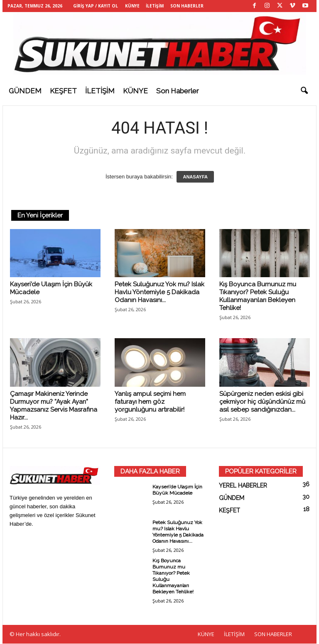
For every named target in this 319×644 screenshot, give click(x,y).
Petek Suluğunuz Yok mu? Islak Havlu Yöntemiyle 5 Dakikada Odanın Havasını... (159, 293)
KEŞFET (63, 91)
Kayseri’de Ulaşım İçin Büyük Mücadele (177, 490)
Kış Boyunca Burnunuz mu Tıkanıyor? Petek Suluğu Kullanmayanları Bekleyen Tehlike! (258, 296)
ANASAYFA (195, 177)
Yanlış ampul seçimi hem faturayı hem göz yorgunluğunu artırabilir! (150, 402)
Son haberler (178, 91)
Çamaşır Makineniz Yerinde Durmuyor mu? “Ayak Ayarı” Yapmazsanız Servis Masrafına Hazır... (54, 406)
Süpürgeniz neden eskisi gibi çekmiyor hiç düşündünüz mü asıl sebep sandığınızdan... (262, 402)
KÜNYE (132, 6)
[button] (304, 91)
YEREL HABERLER (243, 486)
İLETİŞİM (155, 6)
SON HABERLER (187, 6)
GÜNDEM (25, 91)
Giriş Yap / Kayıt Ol (96, 6)
